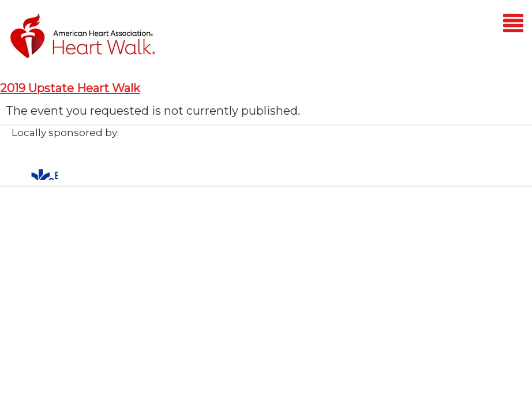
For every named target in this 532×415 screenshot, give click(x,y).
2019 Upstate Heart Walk (70, 88)
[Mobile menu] (513, 25)
